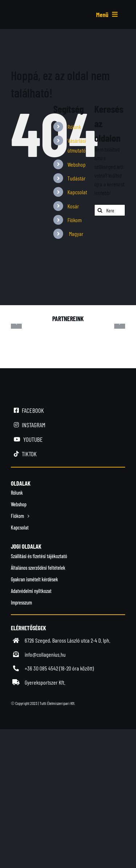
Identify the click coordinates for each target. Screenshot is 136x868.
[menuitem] (75, 234)
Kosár (73, 206)
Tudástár (77, 178)
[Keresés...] (110, 210)
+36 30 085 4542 (41, 668)
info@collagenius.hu (45, 654)
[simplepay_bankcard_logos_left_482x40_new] (68, 718)
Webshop (77, 164)
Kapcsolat (77, 192)
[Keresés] (100, 210)
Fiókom (75, 220)
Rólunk (74, 127)
